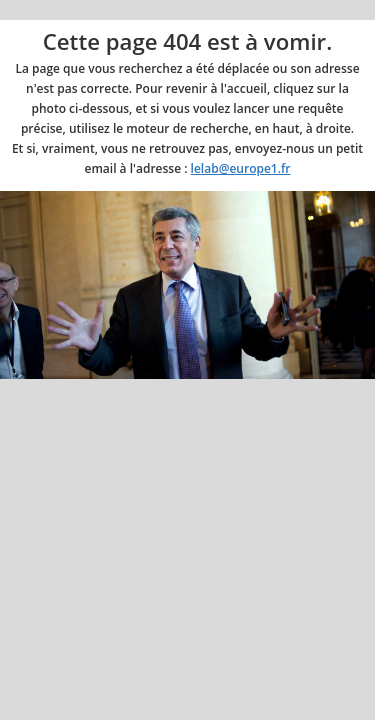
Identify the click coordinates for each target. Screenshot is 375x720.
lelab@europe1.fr (241, 168)
